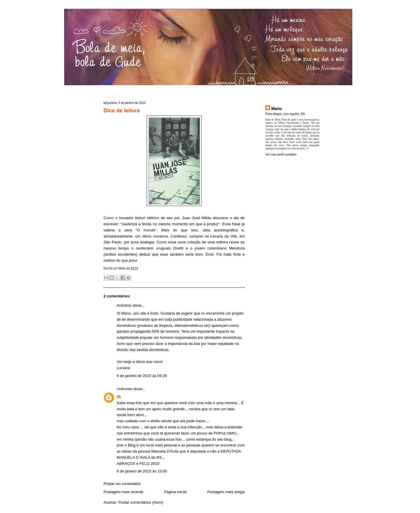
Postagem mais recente (124, 492)
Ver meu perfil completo (281, 155)
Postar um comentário (122, 484)
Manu (277, 109)
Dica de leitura (122, 111)
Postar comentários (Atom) (141, 502)
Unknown (125, 389)
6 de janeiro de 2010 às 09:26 (142, 376)
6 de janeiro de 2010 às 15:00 (142, 471)
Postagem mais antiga (226, 492)
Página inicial (175, 492)
